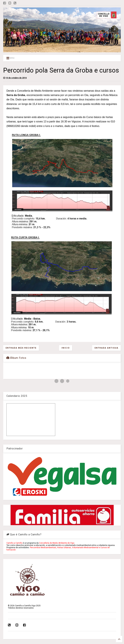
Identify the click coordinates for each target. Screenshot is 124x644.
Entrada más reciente (21, 348)
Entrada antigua (106, 348)
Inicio (66, 348)
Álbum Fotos (16, 358)
